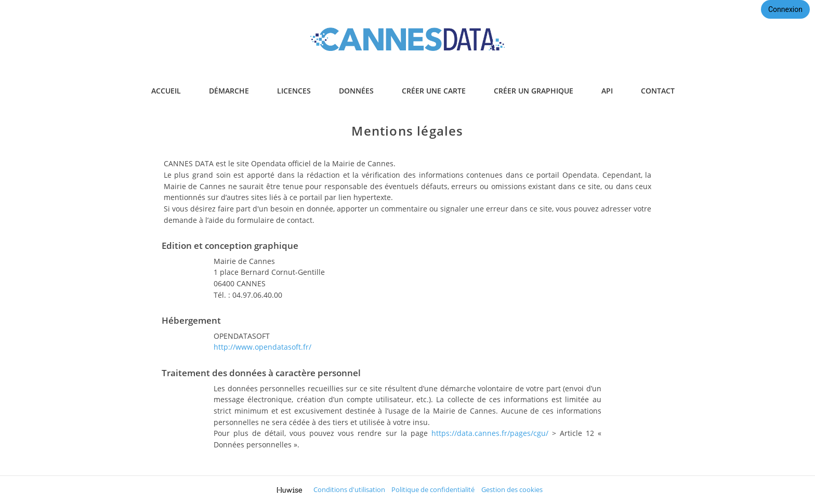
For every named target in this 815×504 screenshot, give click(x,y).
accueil (166, 91)
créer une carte (434, 91)
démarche (229, 91)
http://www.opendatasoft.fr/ (262, 347)
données (356, 91)
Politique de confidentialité (433, 490)
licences (294, 91)
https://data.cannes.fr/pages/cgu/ (490, 433)
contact (658, 91)
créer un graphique (534, 91)
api (607, 91)
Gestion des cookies (512, 490)
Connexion (785, 9)
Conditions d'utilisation (349, 490)
